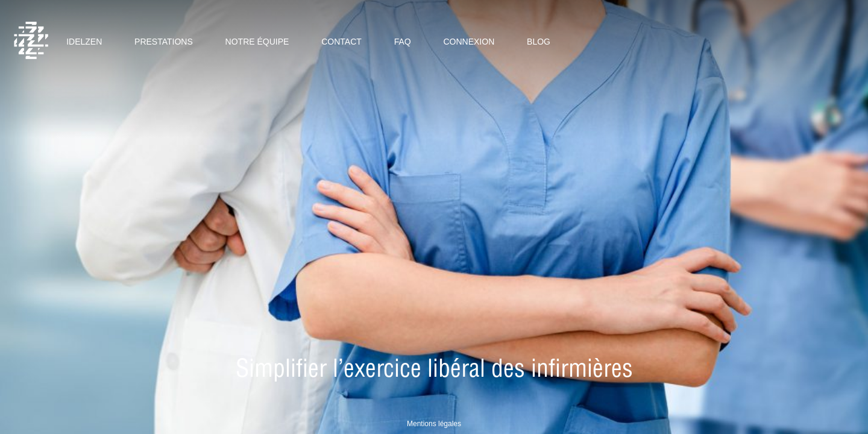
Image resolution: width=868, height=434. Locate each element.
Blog (539, 42)
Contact (341, 42)
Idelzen (84, 42)
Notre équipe (257, 42)
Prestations (164, 42)
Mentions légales (434, 424)
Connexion (469, 42)
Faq (403, 42)
